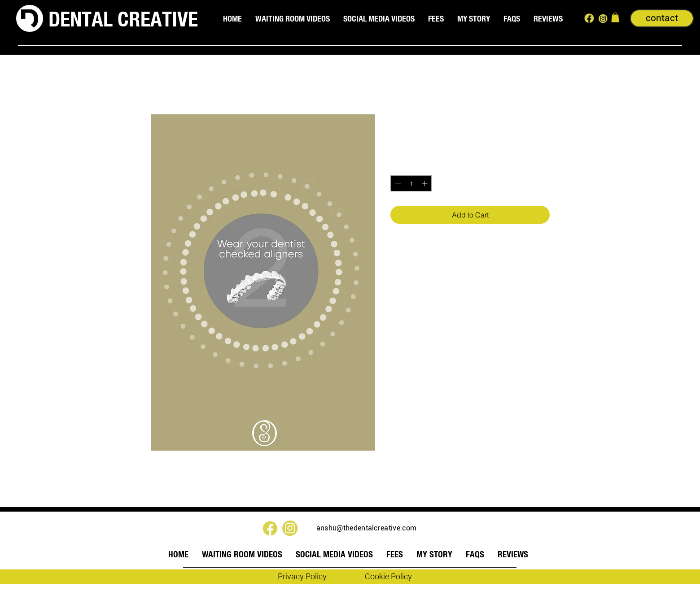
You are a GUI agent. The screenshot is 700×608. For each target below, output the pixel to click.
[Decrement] (397, 183)
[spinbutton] (411, 183)
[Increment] (425, 183)
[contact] (662, 18)
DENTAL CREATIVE (123, 19)
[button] (615, 17)
